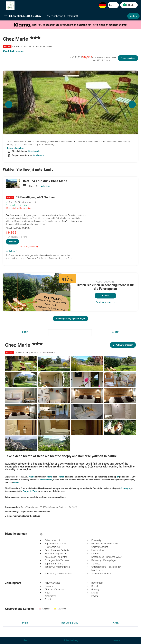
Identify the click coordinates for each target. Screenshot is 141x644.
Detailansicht (34, 151)
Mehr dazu (47, 186)
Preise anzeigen (128, 58)
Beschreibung (70, 332)
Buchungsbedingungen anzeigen (70, 319)
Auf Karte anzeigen (14, 51)
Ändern (133, 16)
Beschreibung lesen (16, 148)
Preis (25, 332)
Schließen (12, 251)
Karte (115, 332)
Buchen (12, 242)
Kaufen (105, 296)
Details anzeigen (105, 302)
